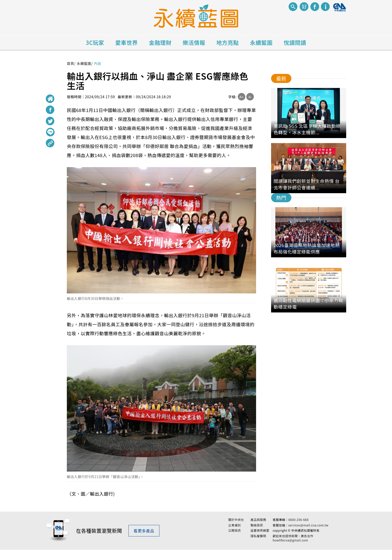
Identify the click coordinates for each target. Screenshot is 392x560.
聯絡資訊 (257, 530)
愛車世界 (126, 42)
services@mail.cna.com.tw (308, 530)
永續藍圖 (261, 42)
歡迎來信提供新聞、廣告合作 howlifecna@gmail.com (293, 543)
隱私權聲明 (258, 541)
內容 (97, 63)
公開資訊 (235, 536)
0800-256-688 (299, 525)
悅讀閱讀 (295, 42)
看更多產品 (144, 536)
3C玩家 (95, 42)
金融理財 (160, 42)
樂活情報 (194, 42)
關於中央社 (236, 525)
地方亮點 (228, 42)
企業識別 (235, 530)
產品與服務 (258, 525)
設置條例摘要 (260, 536)
